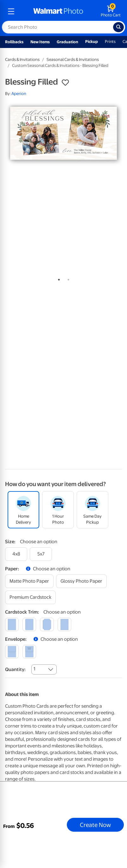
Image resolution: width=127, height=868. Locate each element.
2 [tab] (67, 278)
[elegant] (47, 624)
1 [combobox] (34, 669)
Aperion (19, 94)
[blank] (12, 652)
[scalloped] (64, 624)
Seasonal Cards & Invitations (73, 59)
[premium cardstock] (30, 597)
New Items (40, 42)
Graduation (67, 42)
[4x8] (16, 554)
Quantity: (15, 669)
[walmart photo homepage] (58, 11)
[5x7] (41, 554)
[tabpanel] (63, 133)
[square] (12, 624)
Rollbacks (14, 42)
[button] (65, 83)
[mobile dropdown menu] (11, 11)
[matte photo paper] (29, 581)
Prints (110, 42)
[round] (29, 624)
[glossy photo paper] (81, 581)
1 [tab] (58, 278)
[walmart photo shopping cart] (111, 11)
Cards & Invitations (22, 59)
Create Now (95, 825)
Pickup (92, 42)
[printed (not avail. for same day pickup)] (29, 652)
